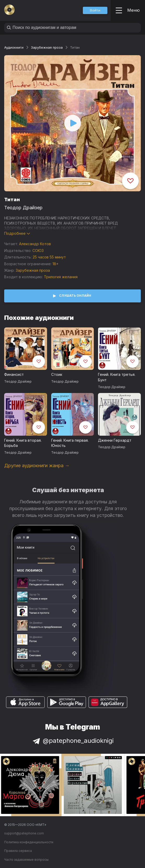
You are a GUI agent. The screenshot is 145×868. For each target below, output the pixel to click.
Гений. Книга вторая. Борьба (23, 443)
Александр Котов (35, 244)
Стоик (57, 374)
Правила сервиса (18, 851)
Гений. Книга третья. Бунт (117, 377)
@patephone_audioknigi (73, 741)
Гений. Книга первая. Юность (70, 443)
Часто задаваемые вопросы (26, 860)
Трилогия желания (61, 277)
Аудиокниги (14, 47)
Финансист (14, 374)
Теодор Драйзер (23, 208)
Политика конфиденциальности (29, 842)
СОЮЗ (38, 251)
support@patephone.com (24, 833)
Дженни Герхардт (115, 440)
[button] (95, 10)
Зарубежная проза (47, 47)
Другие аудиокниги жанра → (37, 465)
